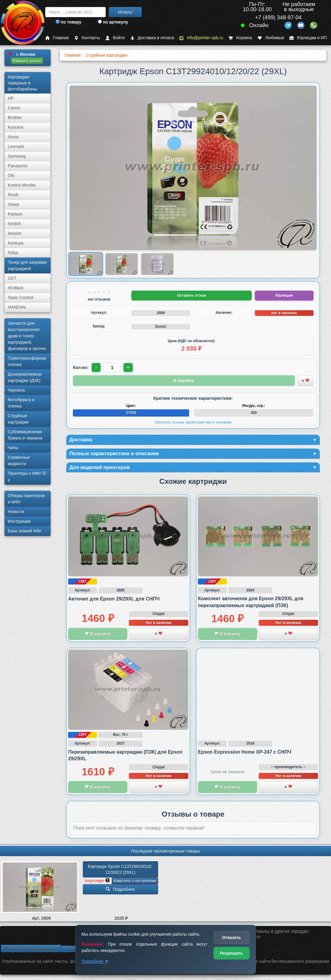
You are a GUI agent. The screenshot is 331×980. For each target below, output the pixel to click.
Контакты (87, 38)
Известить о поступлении (135, 882)
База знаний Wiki (25, 531)
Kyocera (16, 127)
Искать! (125, 12)
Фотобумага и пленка (21, 403)
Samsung (17, 156)
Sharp (13, 204)
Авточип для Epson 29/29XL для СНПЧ (114, 600)
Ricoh (13, 195)
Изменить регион (27, 61)
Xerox (13, 137)
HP (11, 98)
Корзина (240, 38)
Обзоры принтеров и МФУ (26, 499)
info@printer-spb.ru (201, 38)
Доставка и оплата (152, 38)
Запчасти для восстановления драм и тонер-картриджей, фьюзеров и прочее (27, 336)
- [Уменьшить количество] (97, 367)
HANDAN (17, 307)
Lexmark (16, 147)
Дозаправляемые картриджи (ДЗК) (25, 377)
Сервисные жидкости (19, 460)
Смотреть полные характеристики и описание (193, 422)
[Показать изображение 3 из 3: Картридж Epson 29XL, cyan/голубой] (157, 264)
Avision (15, 233)
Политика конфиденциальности (31, 949)
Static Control (20, 298)
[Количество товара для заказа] (113, 367)
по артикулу (113, 22)
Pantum (15, 214)
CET (12, 278)
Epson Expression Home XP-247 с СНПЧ (245, 753)
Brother (15, 118)
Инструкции (19, 521)
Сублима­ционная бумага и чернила (25, 435)
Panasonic (18, 166)
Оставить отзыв (192, 295)
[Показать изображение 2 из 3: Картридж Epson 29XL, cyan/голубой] (122, 264)
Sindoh (14, 224)
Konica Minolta (22, 185)
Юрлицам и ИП (308, 38)
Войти (115, 38)
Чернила (16, 390)
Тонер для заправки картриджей (27, 265)
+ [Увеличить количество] (129, 367)
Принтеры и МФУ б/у (27, 476)
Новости (16, 512)
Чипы (13, 448)
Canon (14, 108)
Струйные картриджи (18, 419)
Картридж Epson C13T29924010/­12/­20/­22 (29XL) (120, 871)
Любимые (271, 38)
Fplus (13, 253)
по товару (69, 22)
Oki (11, 175)
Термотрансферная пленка (27, 361)
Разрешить (231, 953)
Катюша (16, 243)
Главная (57, 38)
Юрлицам (284, 295)
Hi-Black (16, 288)
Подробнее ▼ (95, 961)
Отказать (231, 937)
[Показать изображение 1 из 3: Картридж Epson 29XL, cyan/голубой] (86, 264)
